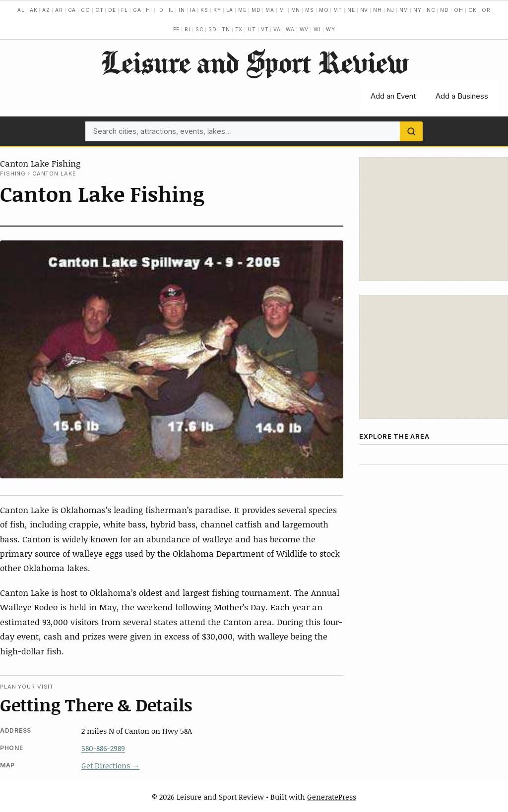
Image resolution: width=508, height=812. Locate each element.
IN (182, 10)
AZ (46, 10)
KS (204, 10)
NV (364, 10)
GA (137, 10)
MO (324, 10)
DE (112, 10)
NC (431, 10)
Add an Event (393, 96)
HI (149, 10)
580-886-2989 (103, 748)
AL (21, 10)
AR (59, 10)
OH (459, 10)
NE (351, 10)
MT (338, 10)
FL (125, 10)
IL (171, 10)
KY (217, 10)
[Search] (411, 131)
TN (226, 29)
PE (177, 29)
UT (252, 29)
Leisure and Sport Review (254, 62)
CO (86, 10)
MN (296, 10)
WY (331, 29)
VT (265, 29)
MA (270, 10)
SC (200, 29)
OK (473, 10)
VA (277, 29)
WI (317, 29)
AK (34, 10)
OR (486, 10)
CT (99, 10)
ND (444, 10)
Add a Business (462, 96)
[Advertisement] (434, 219)
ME (242, 10)
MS (310, 10)
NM (404, 10)
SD (213, 29)
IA (193, 10)
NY (417, 10)
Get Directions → (110, 765)
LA (230, 10)
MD (256, 10)
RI (188, 29)
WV (304, 29)
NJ (391, 10)
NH (378, 10)
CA (72, 10)
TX (239, 29)
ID (160, 10)
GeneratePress (332, 797)
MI (283, 10)
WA (290, 29)
